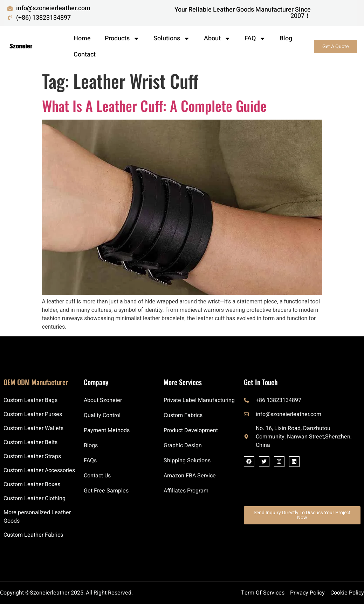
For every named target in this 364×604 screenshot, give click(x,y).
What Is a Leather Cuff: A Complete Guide (154, 106)
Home (82, 38)
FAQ (255, 39)
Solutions (172, 39)
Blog (286, 38)
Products (122, 39)
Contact (85, 55)
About (217, 39)
